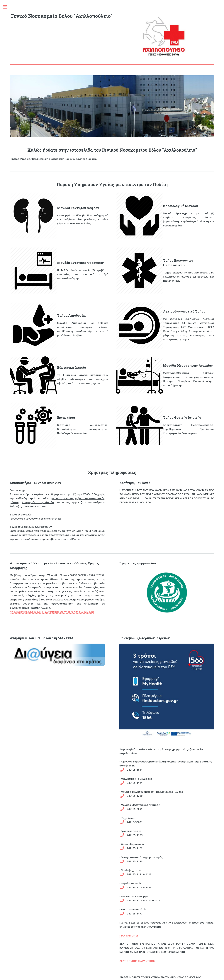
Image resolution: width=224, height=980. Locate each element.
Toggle (7, 7)
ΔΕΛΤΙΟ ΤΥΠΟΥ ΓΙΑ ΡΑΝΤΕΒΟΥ (137, 961)
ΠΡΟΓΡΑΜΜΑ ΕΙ (129, 936)
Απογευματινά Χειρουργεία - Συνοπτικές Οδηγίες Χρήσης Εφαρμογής (52, 612)
